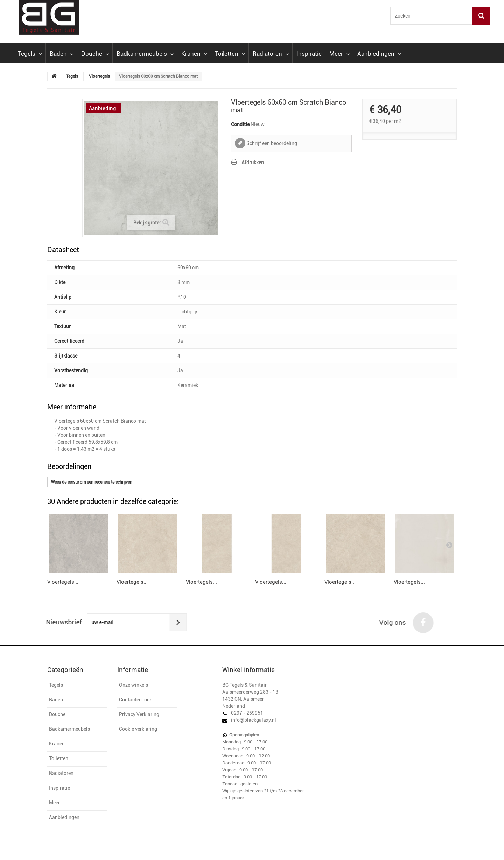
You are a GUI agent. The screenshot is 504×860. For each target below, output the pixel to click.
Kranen (194, 54)
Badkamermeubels (145, 54)
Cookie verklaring (138, 729)
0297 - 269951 (247, 713)
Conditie (240, 124)
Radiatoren (271, 54)
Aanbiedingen (379, 54)
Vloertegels (99, 76)
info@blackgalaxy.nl (254, 720)
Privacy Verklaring (139, 714)
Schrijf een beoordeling (271, 143)
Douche (95, 54)
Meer (339, 54)
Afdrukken (253, 162)
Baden (62, 54)
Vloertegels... (63, 582)
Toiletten (230, 54)
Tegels (30, 54)
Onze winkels (134, 685)
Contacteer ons (136, 700)
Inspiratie (309, 54)
